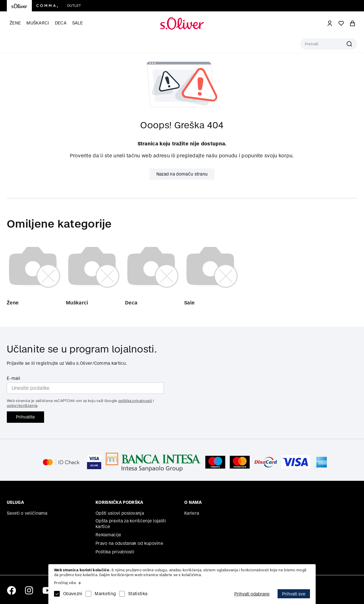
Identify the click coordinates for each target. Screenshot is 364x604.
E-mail (14, 378)
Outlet (74, 6)
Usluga (15, 502)
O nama (193, 502)
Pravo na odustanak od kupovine (129, 543)
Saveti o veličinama (27, 513)
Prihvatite (25, 417)
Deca (61, 23)
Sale (77, 23)
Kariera (192, 513)
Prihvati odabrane (252, 594)
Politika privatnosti (115, 552)
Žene (15, 23)
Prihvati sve (294, 594)
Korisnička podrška (119, 502)
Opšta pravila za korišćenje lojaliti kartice (131, 524)
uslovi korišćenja (22, 406)
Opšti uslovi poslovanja (120, 513)
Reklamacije (108, 535)
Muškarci (38, 23)
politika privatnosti (135, 401)
